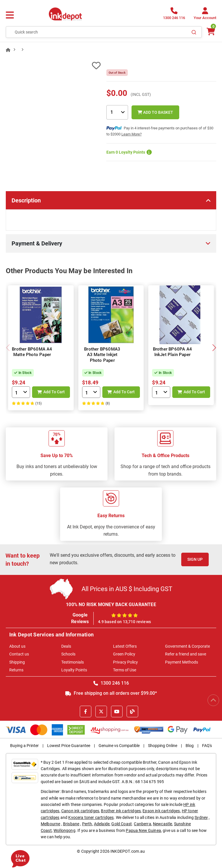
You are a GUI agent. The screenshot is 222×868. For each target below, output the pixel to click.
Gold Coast (122, 824)
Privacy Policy (125, 662)
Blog (190, 746)
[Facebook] (86, 711)
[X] (101, 711)
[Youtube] (117, 711)
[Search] (194, 32)
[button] (214, 348)
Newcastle (162, 824)
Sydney (201, 817)
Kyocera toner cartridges (91, 817)
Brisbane (71, 824)
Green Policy (124, 654)
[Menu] (10, 15)
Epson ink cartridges (161, 811)
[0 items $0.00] (210, 32)
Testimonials (73, 662)
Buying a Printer (24, 746)
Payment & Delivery (37, 243)
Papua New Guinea (143, 830)
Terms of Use (125, 670)
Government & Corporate (187, 646)
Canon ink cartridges (80, 811)
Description (26, 200)
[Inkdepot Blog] (132, 711)
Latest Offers (125, 646)
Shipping (17, 662)
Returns (16, 670)
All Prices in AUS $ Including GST (127, 589)
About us (17, 646)
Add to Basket (155, 112)
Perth (87, 824)
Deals (66, 646)
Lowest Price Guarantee (69, 746)
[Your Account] (205, 15)
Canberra (142, 824)
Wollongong (64, 830)
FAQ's (207, 746)
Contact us (19, 654)
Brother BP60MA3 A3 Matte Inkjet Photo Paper (102, 355)
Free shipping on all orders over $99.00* (111, 693)
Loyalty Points (74, 670)
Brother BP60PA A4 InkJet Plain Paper (172, 352)
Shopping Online (163, 746)
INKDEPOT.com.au (128, 851)
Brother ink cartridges (121, 811)
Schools (68, 654)
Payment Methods (182, 662)
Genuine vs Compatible (119, 746)
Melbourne (50, 824)
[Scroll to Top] (213, 700)
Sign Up (195, 559)
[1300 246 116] (174, 15)
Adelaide (102, 824)
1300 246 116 (111, 683)
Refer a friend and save (186, 654)
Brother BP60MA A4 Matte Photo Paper (32, 352)
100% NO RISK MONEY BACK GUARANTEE (111, 605)
